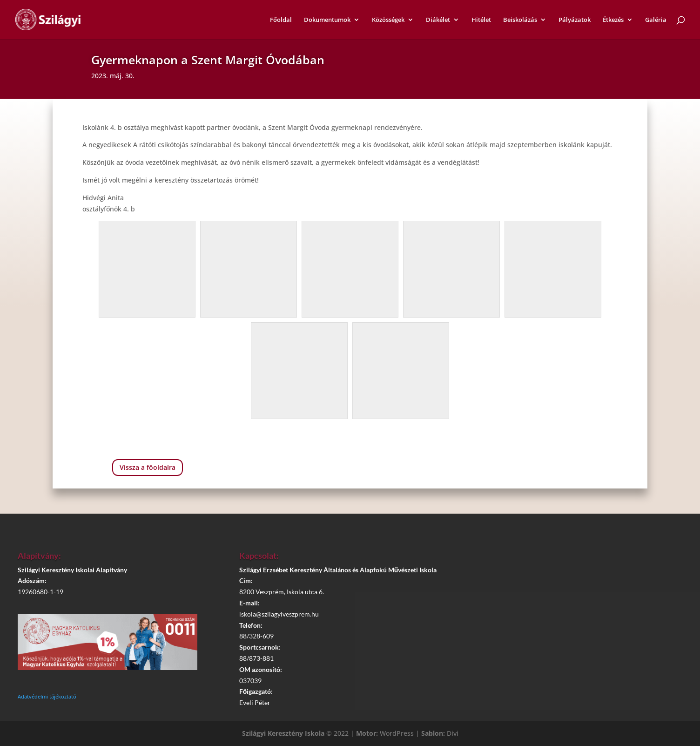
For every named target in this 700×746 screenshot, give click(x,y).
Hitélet (481, 20)
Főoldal (281, 20)
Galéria (656, 20)
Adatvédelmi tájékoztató (47, 696)
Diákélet (438, 20)
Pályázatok (575, 20)
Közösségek (388, 20)
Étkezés (613, 20)
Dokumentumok (327, 20)
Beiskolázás (520, 20)
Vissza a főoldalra (148, 467)
